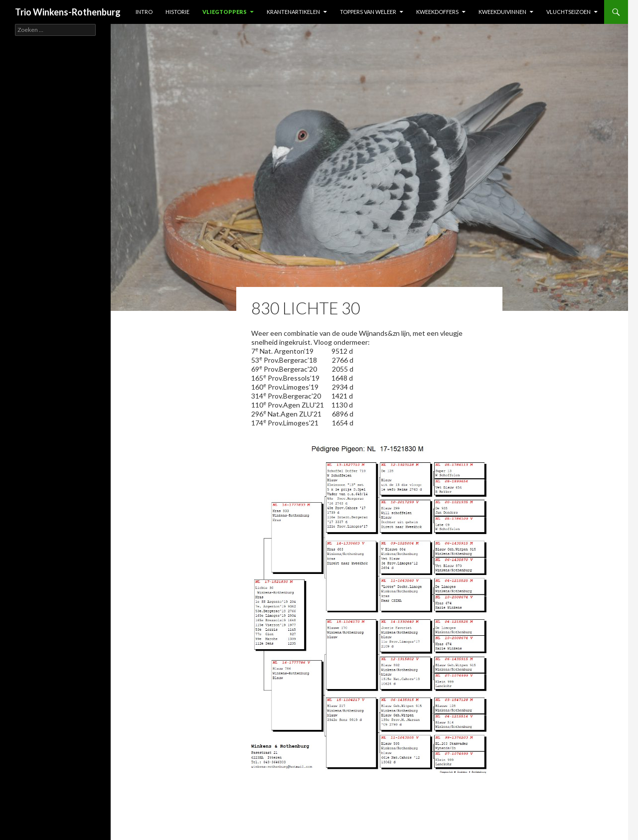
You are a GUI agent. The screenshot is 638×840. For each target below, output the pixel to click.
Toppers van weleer (368, 12)
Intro (144, 12)
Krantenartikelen (293, 12)
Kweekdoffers (437, 12)
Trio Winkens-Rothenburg (68, 12)
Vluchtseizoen (568, 12)
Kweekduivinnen (502, 12)
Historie (177, 12)
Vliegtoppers (225, 12)
